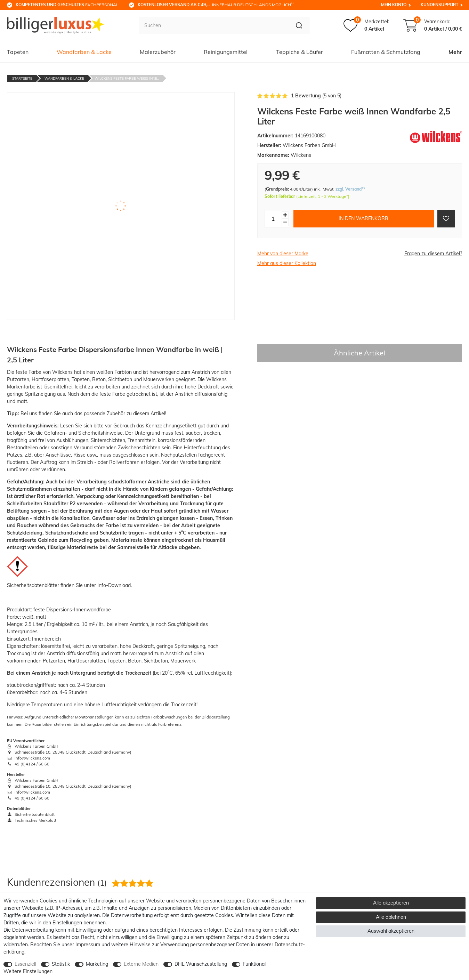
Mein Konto (394, 5)
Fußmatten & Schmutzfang (386, 52)
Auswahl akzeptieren (391, 931)
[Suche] (299, 25)
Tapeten (18, 52)
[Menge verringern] (285, 222)
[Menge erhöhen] (285, 215)
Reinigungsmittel (226, 52)
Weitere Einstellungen (28, 971)
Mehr (455, 52)
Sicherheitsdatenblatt (31, 814)
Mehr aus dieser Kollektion (287, 263)
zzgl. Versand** (350, 189)
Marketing (97, 964)
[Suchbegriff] (214, 25)
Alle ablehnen (391, 917)
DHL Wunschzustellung (201, 964)
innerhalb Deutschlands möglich (216, 5)
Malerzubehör (158, 52)
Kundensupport (439, 5)
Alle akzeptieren (391, 903)
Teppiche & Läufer (300, 52)
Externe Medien (141, 964)
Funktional (254, 964)
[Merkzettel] (366, 25)
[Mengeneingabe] (273, 219)
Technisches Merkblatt (32, 820)
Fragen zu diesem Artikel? (433, 254)
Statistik (61, 964)
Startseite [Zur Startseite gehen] (22, 78)
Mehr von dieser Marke (283, 254)
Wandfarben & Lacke (84, 52)
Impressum (88, 945)
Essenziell (25, 964)
